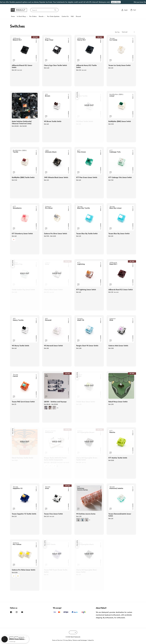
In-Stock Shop (21, 16)
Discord (78, 16)
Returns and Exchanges (80, 640)
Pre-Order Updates (53, 16)
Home (13, 16)
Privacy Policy (68, 640)
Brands (41, 16)
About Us (91, 640)
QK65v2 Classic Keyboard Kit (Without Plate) (17, 639)
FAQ (72, 16)
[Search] (55, 10)
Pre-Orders (33, 16)
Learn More (120, 2)
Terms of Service (57, 640)
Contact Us (65, 16)
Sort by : (118, 32)
